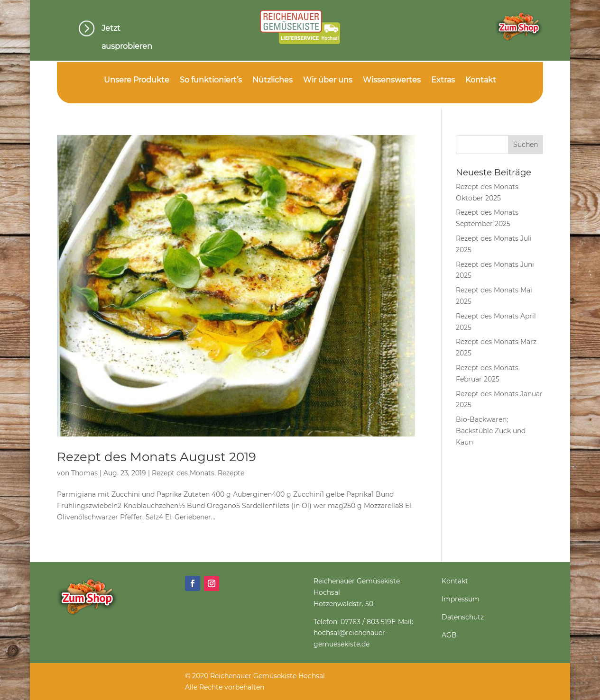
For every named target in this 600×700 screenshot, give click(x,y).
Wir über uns (328, 81)
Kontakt (481, 81)
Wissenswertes (392, 81)
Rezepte (231, 473)
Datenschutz (463, 617)
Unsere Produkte (137, 81)
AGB (449, 635)
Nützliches (272, 81)
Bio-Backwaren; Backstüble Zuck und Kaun (491, 431)
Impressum (461, 599)
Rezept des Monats (183, 473)
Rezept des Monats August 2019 (157, 457)
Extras (443, 81)
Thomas (84, 473)
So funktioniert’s (211, 81)
